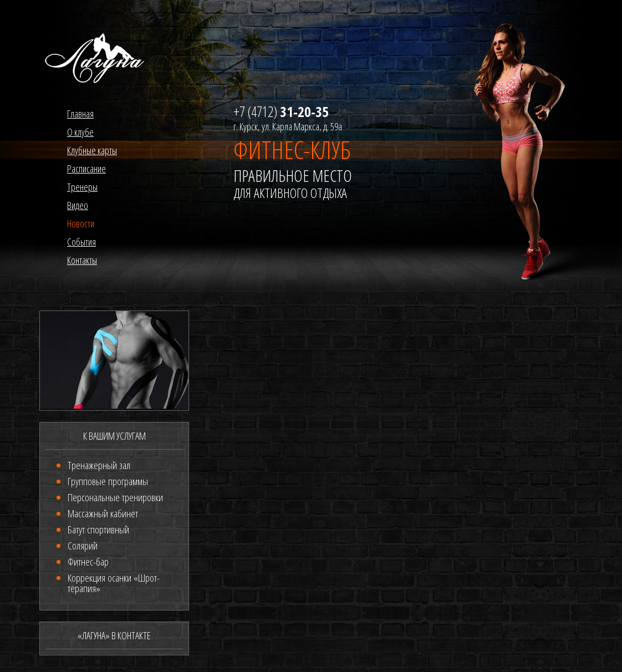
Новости (81, 223)
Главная (80, 114)
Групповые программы (108, 481)
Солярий (83, 546)
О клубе (80, 132)
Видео (78, 205)
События (81, 242)
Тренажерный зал (99, 465)
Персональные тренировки (115, 497)
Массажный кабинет (103, 513)
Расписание (86, 169)
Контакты (82, 260)
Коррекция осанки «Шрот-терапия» (114, 583)
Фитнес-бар (88, 562)
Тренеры (82, 187)
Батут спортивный (98, 530)
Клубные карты (92, 150)
